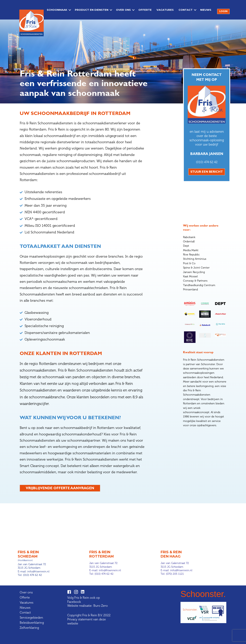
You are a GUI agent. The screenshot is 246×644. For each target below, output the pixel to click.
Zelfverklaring (29, 628)
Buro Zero (101, 606)
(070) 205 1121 (175, 574)
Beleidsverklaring (32, 622)
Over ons (123, 11)
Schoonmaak (56, 11)
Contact (185, 11)
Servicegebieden (31, 618)
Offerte (144, 11)
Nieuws (205, 11)
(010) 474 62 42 (207, 162)
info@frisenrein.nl (38, 571)
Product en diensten (91, 11)
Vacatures (164, 11)
